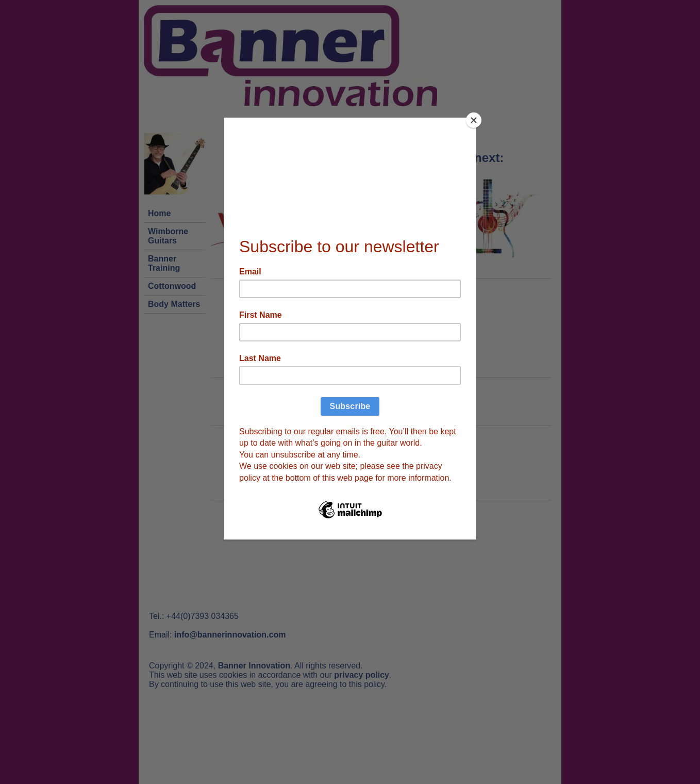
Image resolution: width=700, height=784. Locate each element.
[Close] (474, 120)
